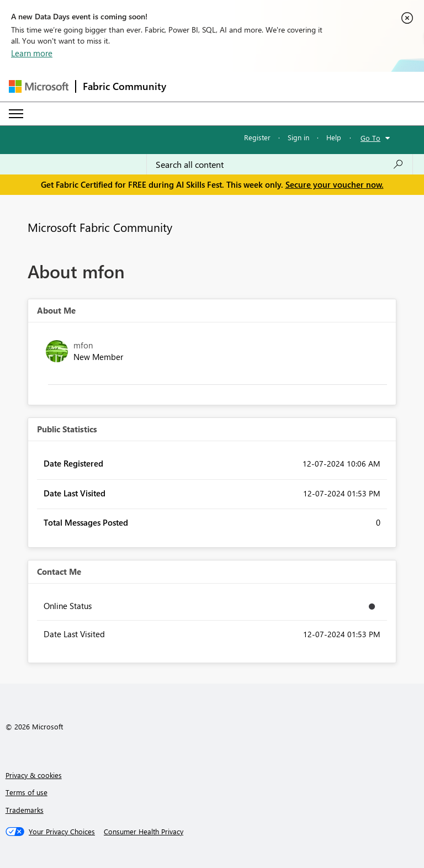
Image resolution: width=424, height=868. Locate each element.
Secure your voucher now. (335, 184)
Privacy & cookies (34, 775)
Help (334, 137)
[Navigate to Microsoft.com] (39, 86)
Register (257, 137)
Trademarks (25, 810)
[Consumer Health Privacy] (144, 832)
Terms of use (26, 792)
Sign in (298, 137)
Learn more (32, 53)
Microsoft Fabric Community (100, 227)
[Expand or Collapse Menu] (16, 114)
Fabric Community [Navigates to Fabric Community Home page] (124, 86)
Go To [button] (370, 138)
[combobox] (280, 165)
